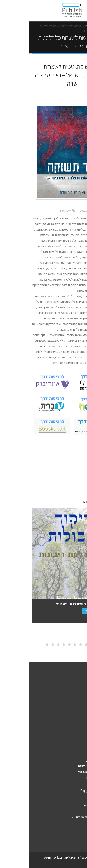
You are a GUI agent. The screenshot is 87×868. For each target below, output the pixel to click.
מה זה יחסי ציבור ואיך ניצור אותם (67, 766)
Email (69, 469)
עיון (33, 211)
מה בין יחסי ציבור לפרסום (70, 760)
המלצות (79, 715)
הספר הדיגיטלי (68, 791)
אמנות (39, 211)
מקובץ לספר (77, 811)
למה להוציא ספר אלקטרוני (70, 805)
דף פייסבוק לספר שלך (72, 755)
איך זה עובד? (77, 693)
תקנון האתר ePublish (72, 726)
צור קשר (72, 663)
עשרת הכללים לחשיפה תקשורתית (66, 772)
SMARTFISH (21, 857)
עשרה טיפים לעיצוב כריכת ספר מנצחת (64, 816)
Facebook (79, 469)
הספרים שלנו (64, 26)
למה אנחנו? (77, 699)
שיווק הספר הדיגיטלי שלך (70, 777)
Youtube (72, 839)
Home (79, 26)
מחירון (80, 710)
